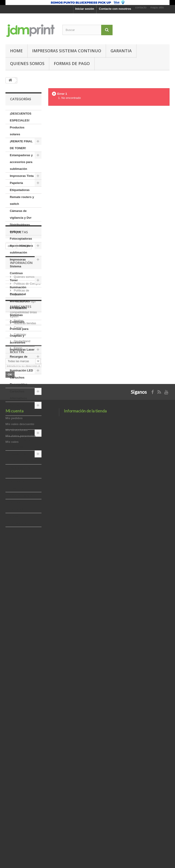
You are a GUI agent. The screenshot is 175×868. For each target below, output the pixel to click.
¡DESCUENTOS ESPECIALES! (21, 117)
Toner (14, 280)
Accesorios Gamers (18, 423)
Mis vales (12, 839)
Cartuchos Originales (17, 409)
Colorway (20, 694)
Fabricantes (21, 668)
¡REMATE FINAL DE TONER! (21, 145)
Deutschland (22, 701)
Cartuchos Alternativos (18, 395)
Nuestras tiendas (24, 651)
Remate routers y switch (22, 200)
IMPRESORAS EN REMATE (20, 305)
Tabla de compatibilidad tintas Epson (23, 640)
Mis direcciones (17, 827)
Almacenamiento (22, 433)
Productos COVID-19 (17, 485)
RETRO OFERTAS (17, 506)
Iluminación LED (21, 370)
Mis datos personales (21, 833)
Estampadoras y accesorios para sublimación (21, 162)
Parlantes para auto (20, 471)
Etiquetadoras (20, 190)
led (26, 568)
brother (13, 568)
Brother (18, 680)
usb (22, 575)
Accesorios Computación (19, 457)
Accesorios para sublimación (21, 249)
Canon (18, 687)
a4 (23, 561)
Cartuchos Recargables (19, 381)
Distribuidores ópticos (20, 228)
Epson (18, 708)
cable (34, 561)
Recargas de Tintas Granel (19, 360)
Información (21, 592)
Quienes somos (27, 63)
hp (35, 568)
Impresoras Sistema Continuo (67, 51)
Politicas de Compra (27, 611)
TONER (24, 554)
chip (11, 554)
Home (16, 51)
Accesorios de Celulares (20, 443)
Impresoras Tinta (22, 176)
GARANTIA (121, 51)
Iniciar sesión (85, 9)
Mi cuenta (14, 808)
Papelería (16, 183)
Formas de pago (72, 63)
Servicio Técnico (22, 495)
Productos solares (17, 131)
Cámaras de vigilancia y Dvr (21, 214)
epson (12, 561)
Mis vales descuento (20, 822)
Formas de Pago (24, 629)
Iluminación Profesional (18, 291)
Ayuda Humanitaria (18, 520)
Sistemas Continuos (17, 318)
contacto (141, 7)
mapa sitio (157, 7)
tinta (11, 575)
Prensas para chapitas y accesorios (19, 336)
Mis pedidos (14, 816)
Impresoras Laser (22, 350)
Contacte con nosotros (115, 9)
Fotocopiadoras (21, 239)
